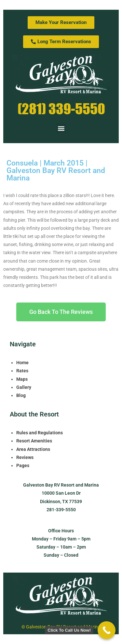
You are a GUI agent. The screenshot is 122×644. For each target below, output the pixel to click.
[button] (61, 128)
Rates (22, 371)
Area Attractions (33, 449)
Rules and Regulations (40, 433)
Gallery (24, 387)
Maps (22, 379)
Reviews (25, 457)
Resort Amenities (34, 441)
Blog (21, 395)
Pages (23, 465)
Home (22, 363)
